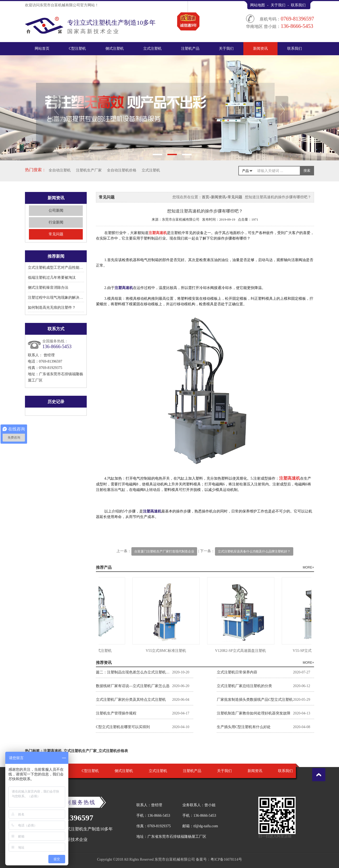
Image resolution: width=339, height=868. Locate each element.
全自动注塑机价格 (122, 170)
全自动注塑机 (60, 170)
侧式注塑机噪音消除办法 (48, 288)
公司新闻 (56, 210)
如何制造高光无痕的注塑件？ (52, 308)
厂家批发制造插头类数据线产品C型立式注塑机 (255, 700)
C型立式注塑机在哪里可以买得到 (123, 727)
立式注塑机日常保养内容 (237, 672)
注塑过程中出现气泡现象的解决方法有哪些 (63, 298)
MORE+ (308, 567)
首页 (206, 197)
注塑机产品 (190, 49)
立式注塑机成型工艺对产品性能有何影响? (62, 268)
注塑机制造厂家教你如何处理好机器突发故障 (254, 713)
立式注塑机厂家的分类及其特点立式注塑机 (131, 700)
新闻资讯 (260, 49)
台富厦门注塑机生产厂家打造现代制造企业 (164, 551)
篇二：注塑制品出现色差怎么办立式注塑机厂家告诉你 (134, 672)
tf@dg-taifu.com (206, 826)
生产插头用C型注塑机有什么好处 (244, 727)
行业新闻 (56, 222)
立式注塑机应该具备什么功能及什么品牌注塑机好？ (254, 551)
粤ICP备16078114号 (226, 859)
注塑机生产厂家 (89, 170)
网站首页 (42, 49)
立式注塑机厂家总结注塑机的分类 (244, 686)
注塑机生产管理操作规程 (116, 713)
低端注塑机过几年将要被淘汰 (52, 278)
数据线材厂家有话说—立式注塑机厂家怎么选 (133, 686)
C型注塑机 (77, 49)
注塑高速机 (124, 288)
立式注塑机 (152, 49)
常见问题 (56, 234)
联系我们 (298, 5)
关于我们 (278, 5)
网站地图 (258, 5)
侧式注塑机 (115, 49)
